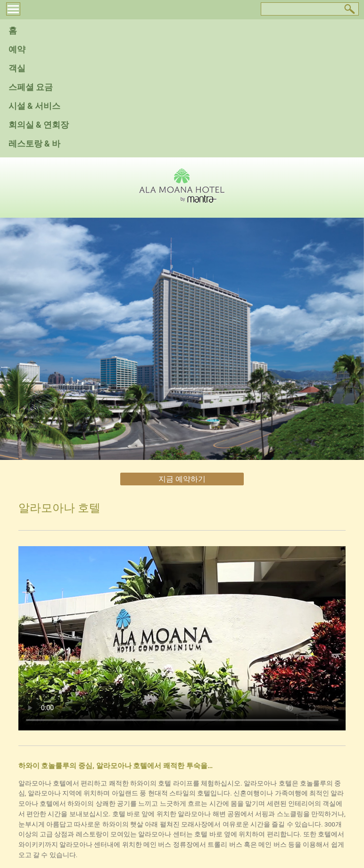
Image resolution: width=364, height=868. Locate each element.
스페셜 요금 (31, 87)
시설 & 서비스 (34, 106)
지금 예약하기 (182, 479)
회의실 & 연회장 (39, 125)
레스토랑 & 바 (34, 144)
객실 (17, 68)
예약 (17, 49)
